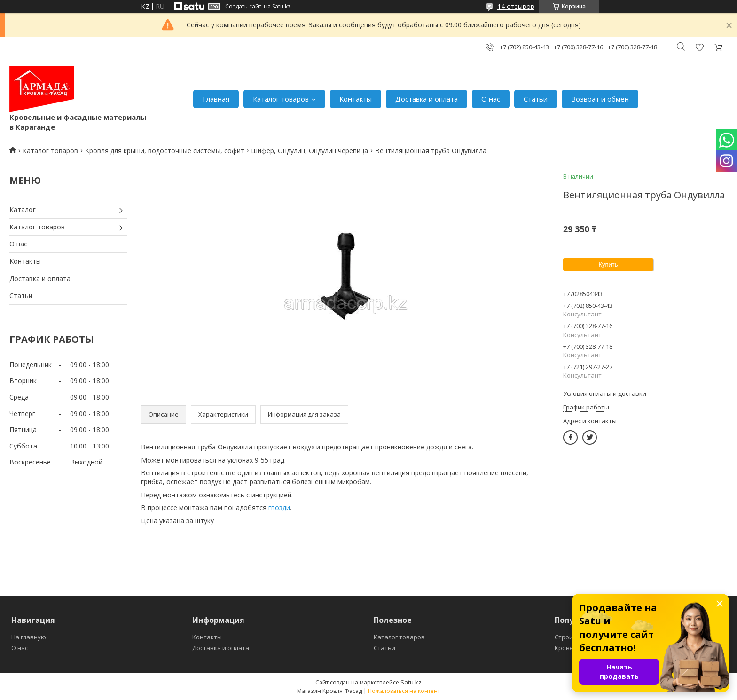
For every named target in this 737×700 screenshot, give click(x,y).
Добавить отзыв (699, 47)
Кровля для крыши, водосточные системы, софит (165, 151)
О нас (491, 99)
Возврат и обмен (600, 99)
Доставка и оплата (427, 99)
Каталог (23, 209)
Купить (608, 264)
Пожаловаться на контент (404, 691)
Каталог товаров (281, 99)
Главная (216, 99)
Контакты (356, 99)
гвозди (279, 507)
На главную (29, 637)
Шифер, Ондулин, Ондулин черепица (310, 151)
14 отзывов (516, 6)
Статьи (536, 99)
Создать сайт (243, 7)
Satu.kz (411, 682)
